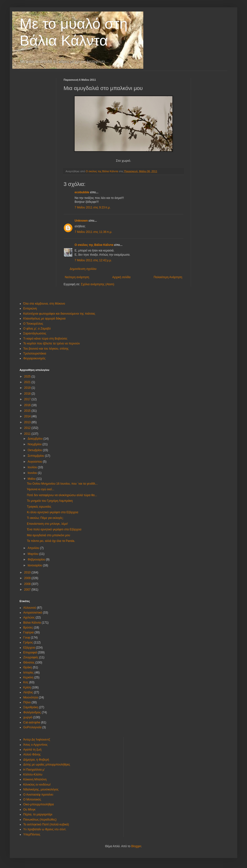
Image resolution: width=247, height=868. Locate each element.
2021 (28, 382)
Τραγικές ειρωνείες (39, 507)
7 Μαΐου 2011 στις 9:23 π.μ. (93, 207)
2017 (28, 399)
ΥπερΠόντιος (32, 834)
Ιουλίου (33, 467)
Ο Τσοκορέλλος (33, 324)
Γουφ (27, 638)
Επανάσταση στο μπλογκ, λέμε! (47, 524)
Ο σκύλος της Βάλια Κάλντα (94, 245)
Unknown (81, 221)
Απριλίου (34, 548)
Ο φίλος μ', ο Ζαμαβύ (37, 329)
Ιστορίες (28, 673)
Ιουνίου (33, 473)
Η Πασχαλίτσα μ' (34, 770)
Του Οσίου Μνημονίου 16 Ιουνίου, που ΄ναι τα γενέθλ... (62, 484)
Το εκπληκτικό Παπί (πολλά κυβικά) (46, 824)
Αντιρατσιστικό (33, 613)
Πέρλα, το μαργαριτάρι (38, 814)
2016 (28, 405)
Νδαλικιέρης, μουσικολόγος (41, 789)
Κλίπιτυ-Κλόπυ (33, 775)
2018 (28, 394)
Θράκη (28, 667)
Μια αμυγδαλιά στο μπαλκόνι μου (49, 535)
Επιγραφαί (30, 652)
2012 (28, 428)
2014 (28, 416)
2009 (28, 578)
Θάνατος (29, 662)
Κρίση (27, 687)
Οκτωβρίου (35, 450)
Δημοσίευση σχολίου (83, 269)
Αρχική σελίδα (121, 277)
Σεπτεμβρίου (36, 456)
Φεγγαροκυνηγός (34, 358)
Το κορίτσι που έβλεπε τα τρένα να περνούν (51, 343)
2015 (28, 411)
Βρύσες (28, 628)
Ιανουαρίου (35, 565)
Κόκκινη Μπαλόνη (35, 779)
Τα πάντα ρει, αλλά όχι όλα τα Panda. (51, 541)
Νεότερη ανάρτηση (77, 277)
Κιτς (26, 682)
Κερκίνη (28, 677)
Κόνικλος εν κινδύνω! (37, 785)
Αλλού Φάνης (32, 754)
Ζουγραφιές (31, 657)
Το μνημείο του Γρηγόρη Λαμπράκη (50, 501)
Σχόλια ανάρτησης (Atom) (98, 284)
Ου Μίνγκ (29, 810)
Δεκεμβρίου (36, 439)
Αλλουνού (30, 608)
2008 (28, 584)
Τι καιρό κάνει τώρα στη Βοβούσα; (45, 339)
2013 (28, 422)
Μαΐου (32, 479)
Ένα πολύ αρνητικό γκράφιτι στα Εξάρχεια (54, 529)
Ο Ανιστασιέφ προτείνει (38, 795)
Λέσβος (28, 692)
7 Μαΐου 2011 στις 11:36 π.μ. (93, 232)
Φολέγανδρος (32, 712)
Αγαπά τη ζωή (32, 750)
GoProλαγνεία (32, 727)
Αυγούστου (35, 462)
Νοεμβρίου (35, 444)
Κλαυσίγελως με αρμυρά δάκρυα (44, 319)
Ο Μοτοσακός (32, 799)
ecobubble (82, 192)
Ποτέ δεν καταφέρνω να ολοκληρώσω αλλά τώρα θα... (62, 495)
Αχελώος (29, 617)
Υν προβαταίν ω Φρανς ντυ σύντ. (45, 829)
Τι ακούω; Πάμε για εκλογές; (45, 518)
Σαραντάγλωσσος (35, 333)
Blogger (136, 846)
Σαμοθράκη (31, 707)
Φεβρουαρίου (37, 560)
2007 (28, 590)
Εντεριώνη (30, 308)
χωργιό (28, 717)
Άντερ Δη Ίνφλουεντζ (37, 740)
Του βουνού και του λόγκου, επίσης (46, 349)
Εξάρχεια (29, 648)
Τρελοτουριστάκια (35, 354)
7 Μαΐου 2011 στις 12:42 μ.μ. (93, 260)
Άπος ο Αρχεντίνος (35, 745)
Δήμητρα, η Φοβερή (36, 760)
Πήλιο (27, 702)
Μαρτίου (34, 554)
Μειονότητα (31, 697)
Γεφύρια (28, 632)
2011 (28, 434)
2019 (28, 388)
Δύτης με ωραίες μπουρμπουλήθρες (47, 765)
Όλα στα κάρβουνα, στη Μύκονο (44, 304)
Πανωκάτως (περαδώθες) (40, 820)
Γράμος (28, 642)
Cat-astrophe (32, 722)
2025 (28, 377)
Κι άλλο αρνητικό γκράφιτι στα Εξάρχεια (53, 512)
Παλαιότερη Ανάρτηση (168, 277)
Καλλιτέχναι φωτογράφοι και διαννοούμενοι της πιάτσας (59, 314)
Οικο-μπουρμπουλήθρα (39, 804)
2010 (28, 572)
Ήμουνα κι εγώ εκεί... (41, 489)
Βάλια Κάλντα (32, 623)
